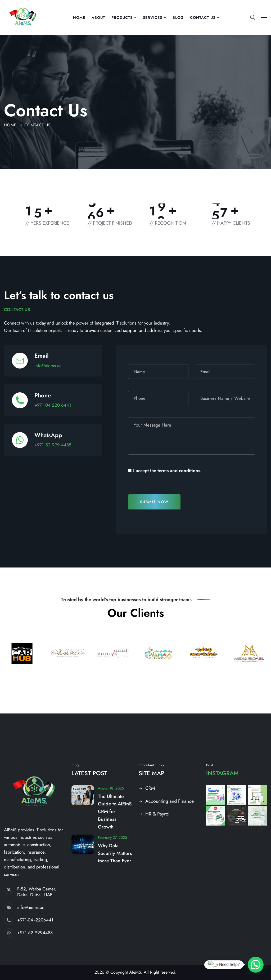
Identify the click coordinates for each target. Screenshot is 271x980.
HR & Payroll (158, 814)
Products (122, 17)
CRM (150, 788)
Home (79, 17)
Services (153, 17)
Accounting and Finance (170, 801)
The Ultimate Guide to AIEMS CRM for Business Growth (115, 812)
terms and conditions (179, 471)
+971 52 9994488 (35, 933)
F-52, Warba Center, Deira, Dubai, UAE (37, 892)
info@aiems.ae (48, 366)
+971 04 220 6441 (53, 405)
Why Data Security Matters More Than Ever (115, 853)
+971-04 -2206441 (35, 920)
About (98, 17)
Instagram (222, 773)
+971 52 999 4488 (53, 445)
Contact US (203, 17)
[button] (256, 965)
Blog (178, 17)
